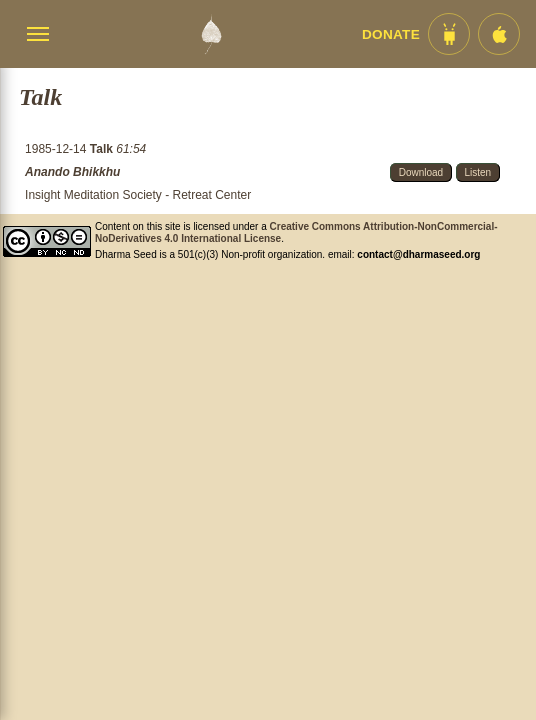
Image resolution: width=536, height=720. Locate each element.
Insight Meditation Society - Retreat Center (138, 195)
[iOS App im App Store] (499, 34)
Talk (103, 149)
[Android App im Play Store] (449, 34)
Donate (391, 34)
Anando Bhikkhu (72, 172)
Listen (478, 172)
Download (421, 172)
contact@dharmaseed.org (418, 254)
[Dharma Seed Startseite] (211, 34)
